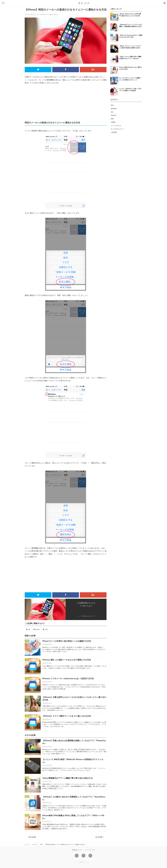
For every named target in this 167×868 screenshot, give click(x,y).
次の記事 (99, 837)
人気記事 (114, 132)
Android (113, 115)
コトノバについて (90, 850)
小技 (46, 629)
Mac (112, 105)
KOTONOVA (55, 15)
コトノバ (83, 3)
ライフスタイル (116, 126)
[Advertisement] (66, 102)
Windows (114, 109)
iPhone (37, 629)
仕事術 (113, 122)
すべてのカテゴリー (117, 129)
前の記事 (32, 837)
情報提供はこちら (77, 850)
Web (112, 119)
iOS (29, 629)
